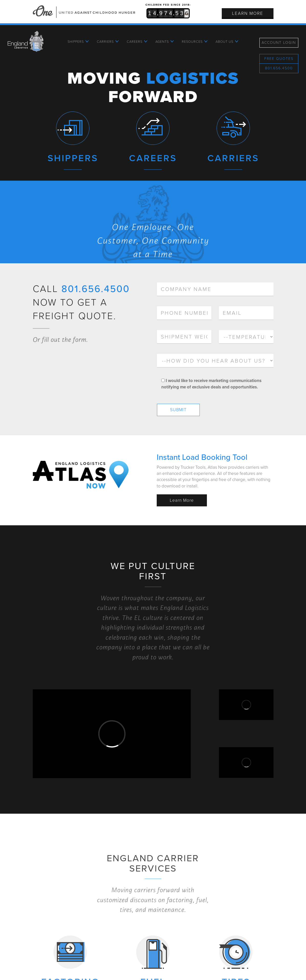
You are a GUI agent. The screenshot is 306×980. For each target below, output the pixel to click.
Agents (162, 42)
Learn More (248, 13)
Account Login (279, 43)
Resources (192, 42)
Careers (135, 42)
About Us (224, 42)
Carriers (105, 42)
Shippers (76, 42)
